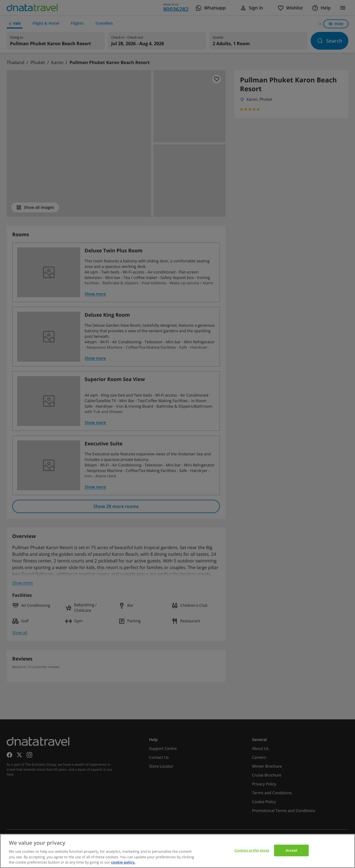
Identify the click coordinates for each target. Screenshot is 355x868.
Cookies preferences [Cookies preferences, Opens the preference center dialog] (252, 850)
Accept (291, 850)
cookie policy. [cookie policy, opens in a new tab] (123, 862)
